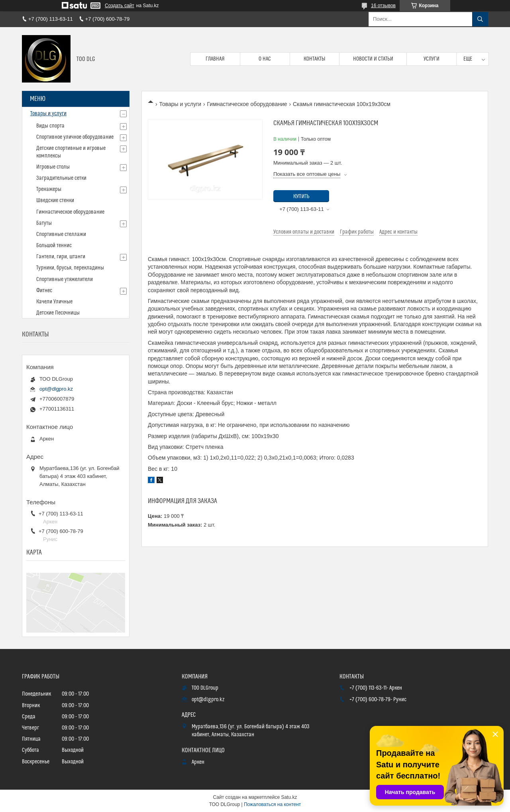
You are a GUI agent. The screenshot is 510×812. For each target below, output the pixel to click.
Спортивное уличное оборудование (75, 137)
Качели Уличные (54, 302)
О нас (265, 59)
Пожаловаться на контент (272, 804)
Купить (301, 197)
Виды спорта (50, 126)
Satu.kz (289, 797)
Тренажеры (49, 189)
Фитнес (44, 291)
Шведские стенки (55, 201)
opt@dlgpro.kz (56, 389)
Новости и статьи (373, 59)
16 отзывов (383, 6)
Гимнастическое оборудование (247, 104)
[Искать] (480, 19)
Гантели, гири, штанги (61, 257)
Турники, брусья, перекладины (70, 268)
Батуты (44, 223)
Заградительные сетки (61, 178)
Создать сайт (120, 6)
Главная (215, 59)
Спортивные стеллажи (61, 234)
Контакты (315, 59)
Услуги (432, 59)
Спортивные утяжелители (65, 279)
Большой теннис (54, 246)
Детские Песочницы (58, 313)
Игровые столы (53, 167)
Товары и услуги (180, 104)
